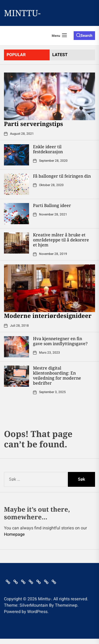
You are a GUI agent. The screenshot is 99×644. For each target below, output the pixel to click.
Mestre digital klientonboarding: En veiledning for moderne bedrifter (57, 376)
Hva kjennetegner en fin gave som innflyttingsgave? (60, 341)
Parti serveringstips (34, 124)
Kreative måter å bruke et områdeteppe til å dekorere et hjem (61, 240)
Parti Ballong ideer (52, 205)
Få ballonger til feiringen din (62, 176)
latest (60, 55)
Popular (16, 55)
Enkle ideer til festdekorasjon (48, 149)
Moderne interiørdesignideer (48, 316)
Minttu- (22, 13)
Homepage (14, 534)
